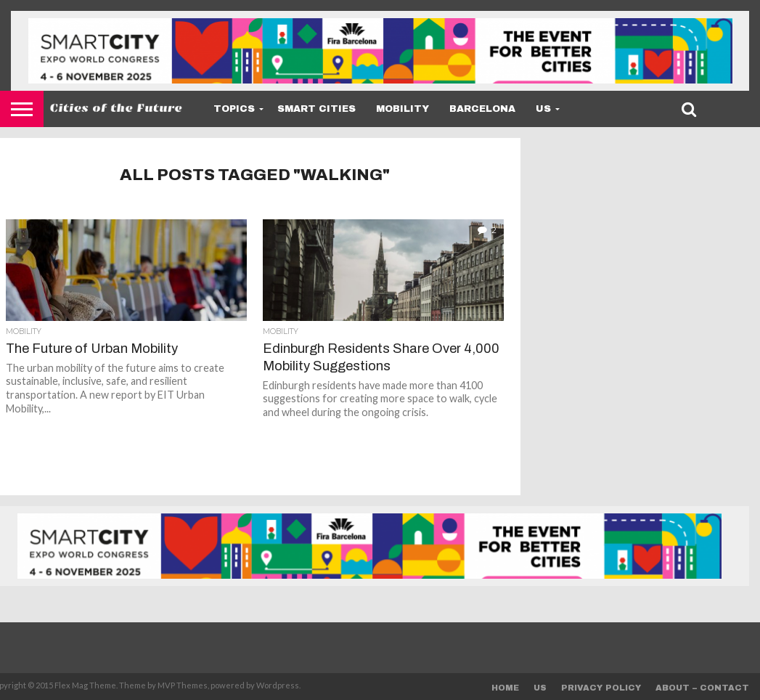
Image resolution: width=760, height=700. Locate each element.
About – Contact (702, 688)
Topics (234, 109)
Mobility (403, 109)
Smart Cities (316, 109)
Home (505, 688)
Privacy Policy (601, 688)
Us (543, 109)
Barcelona (482, 109)
